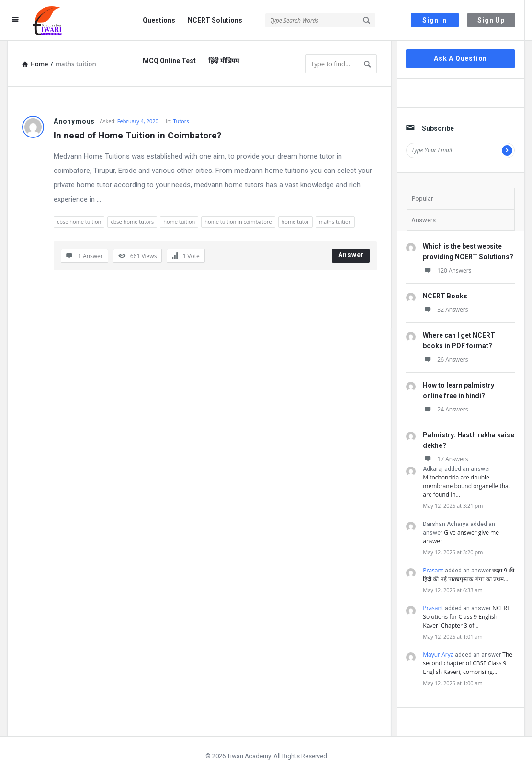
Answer (351, 255)
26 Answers (445, 359)
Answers (424, 220)
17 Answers (445, 459)
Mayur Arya (438, 655)
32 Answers (445, 310)
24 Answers (445, 409)
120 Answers (447, 270)
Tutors (181, 121)
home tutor (295, 222)
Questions (159, 20)
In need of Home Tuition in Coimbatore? (137, 135)
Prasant (433, 570)
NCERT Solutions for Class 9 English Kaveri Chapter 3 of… (466, 617)
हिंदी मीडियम (224, 61)
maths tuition (335, 222)
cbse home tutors (132, 222)
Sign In (435, 20)
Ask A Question (460, 58)
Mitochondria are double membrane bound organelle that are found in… (467, 486)
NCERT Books (445, 296)
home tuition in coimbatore (238, 222)
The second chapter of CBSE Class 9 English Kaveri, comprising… (468, 663)
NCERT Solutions (215, 20)
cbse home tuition (79, 222)
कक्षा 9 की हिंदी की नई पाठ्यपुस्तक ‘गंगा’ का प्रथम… (469, 575)
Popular (422, 199)
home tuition (179, 222)
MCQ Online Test (169, 61)
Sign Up (491, 20)
